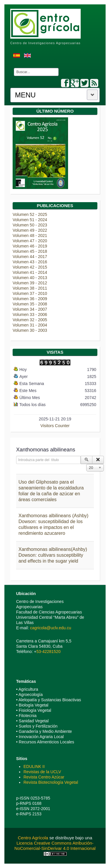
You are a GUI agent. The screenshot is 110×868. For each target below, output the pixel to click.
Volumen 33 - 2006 (30, 314)
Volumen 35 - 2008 (30, 304)
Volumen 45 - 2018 (30, 251)
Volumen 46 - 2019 (30, 246)
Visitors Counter (55, 426)
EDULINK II (34, 766)
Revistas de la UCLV (42, 772)
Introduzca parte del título (16, 456)
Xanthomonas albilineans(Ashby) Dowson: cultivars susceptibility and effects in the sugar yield (53, 555)
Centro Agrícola (34, 838)
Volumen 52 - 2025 (30, 214)
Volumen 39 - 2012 (30, 283)
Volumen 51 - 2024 (30, 220)
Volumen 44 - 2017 (30, 257)
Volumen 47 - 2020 (30, 241)
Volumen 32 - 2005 (30, 320)
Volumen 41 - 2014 (30, 272)
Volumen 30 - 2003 (30, 330)
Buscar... (13, 68)
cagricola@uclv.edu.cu (50, 628)
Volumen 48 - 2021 (30, 236)
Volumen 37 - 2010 (30, 293)
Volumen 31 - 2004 (30, 325)
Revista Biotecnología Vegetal (51, 782)
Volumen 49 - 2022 (30, 230)
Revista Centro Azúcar (44, 777)
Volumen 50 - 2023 (30, 225)
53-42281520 (49, 652)
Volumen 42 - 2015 (30, 267)
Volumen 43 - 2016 (30, 262)
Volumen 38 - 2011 (30, 288)
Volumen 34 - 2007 (30, 309)
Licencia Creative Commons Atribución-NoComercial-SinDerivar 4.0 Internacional (55, 846)
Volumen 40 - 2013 (30, 278)
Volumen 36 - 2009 (30, 299)
